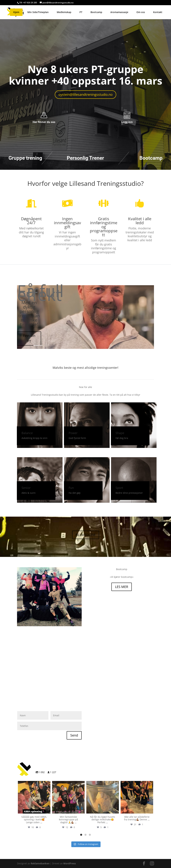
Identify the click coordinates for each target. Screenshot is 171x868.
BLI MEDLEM (86, 535)
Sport (119, 488)
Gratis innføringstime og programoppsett (104, 227)
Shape (120, 433)
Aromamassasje (119, 12)
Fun (71, 488)
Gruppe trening (25, 158)
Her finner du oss (44, 122)
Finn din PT (29, 338)
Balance (27, 433)
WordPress (70, 863)
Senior (26, 488)
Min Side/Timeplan (38, 12)
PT (81, 12)
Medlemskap (64, 12)
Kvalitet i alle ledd (140, 221)
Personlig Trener (85, 158)
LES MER (122, 587)
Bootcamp (96, 12)
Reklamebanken (40, 863)
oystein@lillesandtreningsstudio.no (85, 94)
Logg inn (127, 122)
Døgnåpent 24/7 (31, 221)
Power (73, 433)
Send (74, 735)
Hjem (16, 12)
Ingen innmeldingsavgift (67, 223)
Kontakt (158, 12)
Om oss (141, 12)
